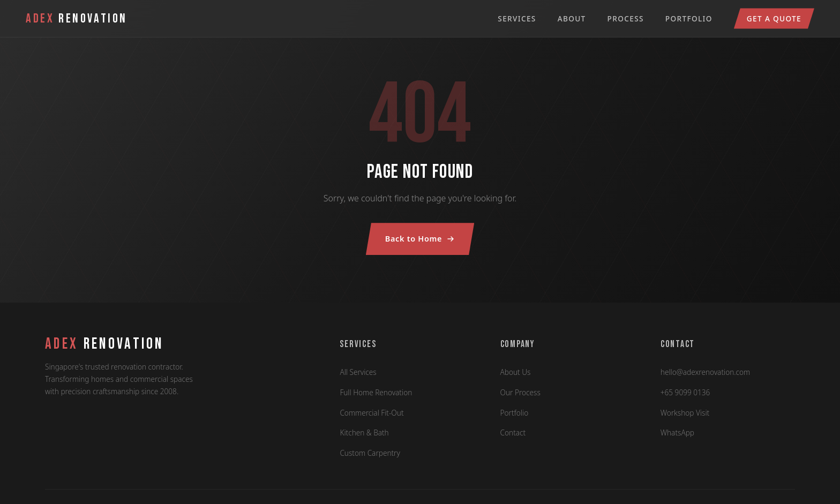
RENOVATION (104, 344)
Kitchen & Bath (364, 432)
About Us (516, 372)
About (572, 18)
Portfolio (689, 18)
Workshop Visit (685, 413)
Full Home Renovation (376, 392)
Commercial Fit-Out (372, 413)
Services (517, 18)
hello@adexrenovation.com (705, 372)
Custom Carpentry (370, 453)
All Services (358, 372)
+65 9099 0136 (685, 392)
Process (626, 18)
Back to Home (420, 239)
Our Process (520, 392)
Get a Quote (774, 18)
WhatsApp (677, 432)
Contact (513, 432)
